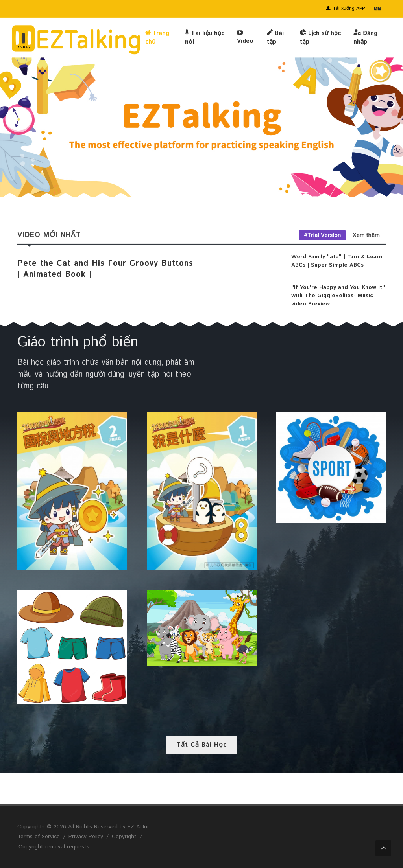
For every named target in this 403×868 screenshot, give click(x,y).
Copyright (124, 837)
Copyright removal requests (54, 847)
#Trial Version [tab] (322, 235)
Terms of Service (39, 837)
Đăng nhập (365, 37)
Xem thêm (366, 235)
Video (245, 37)
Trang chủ (157, 37)
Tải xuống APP (345, 9)
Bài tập (275, 37)
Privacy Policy (86, 837)
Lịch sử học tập (320, 37)
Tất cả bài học (202, 745)
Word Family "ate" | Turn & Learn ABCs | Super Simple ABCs (337, 261)
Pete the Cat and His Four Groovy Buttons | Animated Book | (105, 269)
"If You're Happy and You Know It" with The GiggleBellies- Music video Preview (338, 296)
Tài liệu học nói (205, 37)
